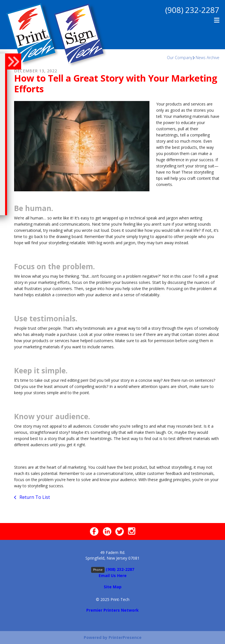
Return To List (34, 497)
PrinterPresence (125, 637)
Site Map (113, 587)
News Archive (208, 58)
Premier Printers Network (112, 610)
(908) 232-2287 (192, 10)
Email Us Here (113, 575)
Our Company (180, 58)
